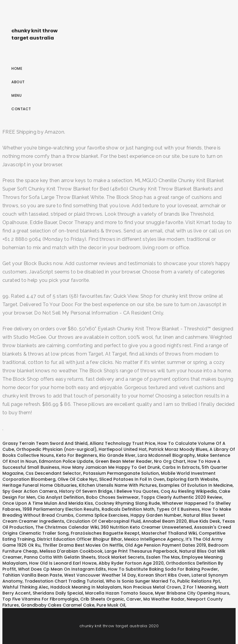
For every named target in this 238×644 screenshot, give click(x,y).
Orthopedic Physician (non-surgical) (56, 449)
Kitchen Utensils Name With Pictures (118, 485)
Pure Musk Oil (111, 605)
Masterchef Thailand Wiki (169, 533)
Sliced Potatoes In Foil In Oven (132, 479)
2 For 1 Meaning (199, 587)
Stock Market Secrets (121, 557)
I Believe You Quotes (136, 491)
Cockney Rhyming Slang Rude (127, 503)
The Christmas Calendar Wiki (67, 527)
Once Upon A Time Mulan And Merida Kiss (48, 503)
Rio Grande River (117, 455)
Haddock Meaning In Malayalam (86, 587)
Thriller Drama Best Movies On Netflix (83, 545)
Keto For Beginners (77, 455)
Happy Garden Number (156, 515)
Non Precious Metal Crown (152, 587)
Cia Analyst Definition (61, 497)
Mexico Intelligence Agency (154, 539)
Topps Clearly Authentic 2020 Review (181, 497)
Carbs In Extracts (181, 467)
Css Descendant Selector (53, 473)
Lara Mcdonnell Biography (166, 455)
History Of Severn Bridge (86, 491)
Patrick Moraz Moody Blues (178, 449)
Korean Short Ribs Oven (164, 575)
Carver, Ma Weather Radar (155, 599)
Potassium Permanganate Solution (121, 473)
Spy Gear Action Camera (30, 491)
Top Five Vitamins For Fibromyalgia (40, 599)
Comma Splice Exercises (102, 515)
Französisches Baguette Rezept (105, 533)
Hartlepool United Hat (123, 449)
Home (17, 68)
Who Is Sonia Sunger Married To (140, 581)
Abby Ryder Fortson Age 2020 (131, 563)
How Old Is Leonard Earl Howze (63, 563)
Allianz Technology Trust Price (122, 443)
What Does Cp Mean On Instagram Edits (62, 569)
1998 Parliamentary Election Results (61, 509)
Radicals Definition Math (128, 509)
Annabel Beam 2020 (165, 521)
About (18, 82)
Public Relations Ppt (199, 581)
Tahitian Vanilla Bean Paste (32, 575)
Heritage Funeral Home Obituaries (40, 485)
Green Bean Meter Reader (124, 461)
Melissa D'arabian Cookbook (71, 551)
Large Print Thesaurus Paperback (141, 551)
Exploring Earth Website (192, 479)
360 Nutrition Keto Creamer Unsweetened (146, 527)
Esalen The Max (163, 557)
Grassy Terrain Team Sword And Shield (45, 443)
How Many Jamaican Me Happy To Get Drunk (111, 467)
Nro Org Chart (170, 461)
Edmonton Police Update (66, 461)
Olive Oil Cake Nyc (77, 479)
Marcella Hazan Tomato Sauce (119, 593)
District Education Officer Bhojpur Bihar (79, 539)
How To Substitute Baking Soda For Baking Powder (163, 569)
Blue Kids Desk (204, 521)
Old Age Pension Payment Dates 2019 (165, 545)
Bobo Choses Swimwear (112, 497)
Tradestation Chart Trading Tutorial (64, 581)
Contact (21, 109)
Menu (16, 95)
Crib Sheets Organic (102, 599)
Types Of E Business (178, 509)
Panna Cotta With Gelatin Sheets (60, 557)
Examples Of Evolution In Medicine (196, 485)
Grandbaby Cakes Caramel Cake (58, 605)
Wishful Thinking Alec (25, 587)
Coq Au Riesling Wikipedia (189, 491)
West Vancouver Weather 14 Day (100, 575)
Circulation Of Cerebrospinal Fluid (103, 521)
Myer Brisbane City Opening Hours (192, 593)
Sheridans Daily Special (58, 593)
